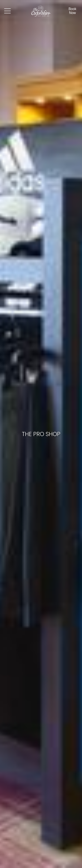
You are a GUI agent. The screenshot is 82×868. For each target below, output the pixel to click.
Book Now (72, 11)
